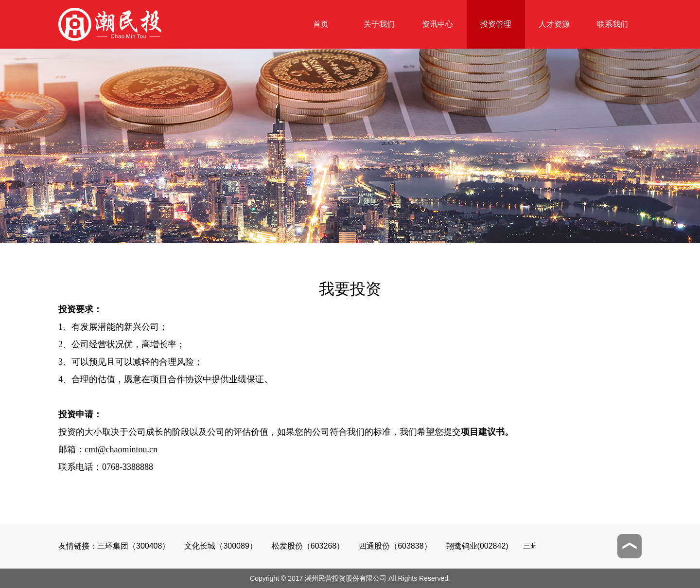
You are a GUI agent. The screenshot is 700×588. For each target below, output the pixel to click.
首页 (321, 24)
